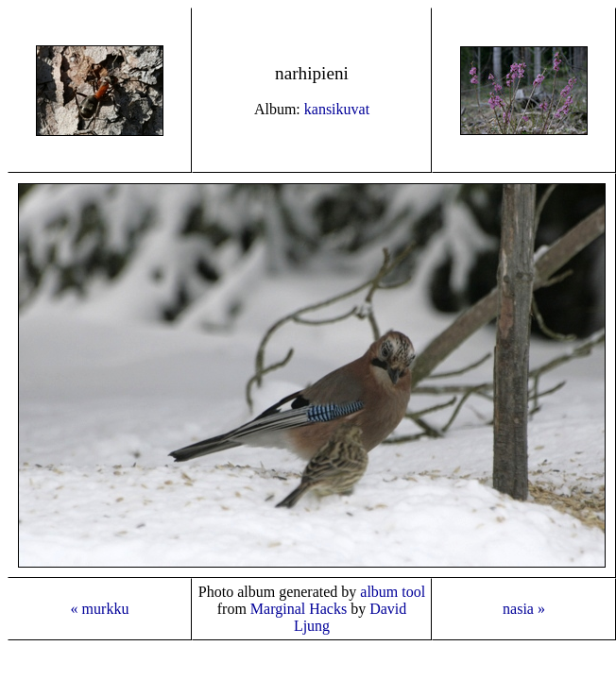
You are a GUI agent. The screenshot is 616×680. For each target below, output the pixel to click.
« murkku (100, 609)
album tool (393, 592)
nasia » (524, 609)
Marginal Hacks (299, 609)
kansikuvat (337, 109)
